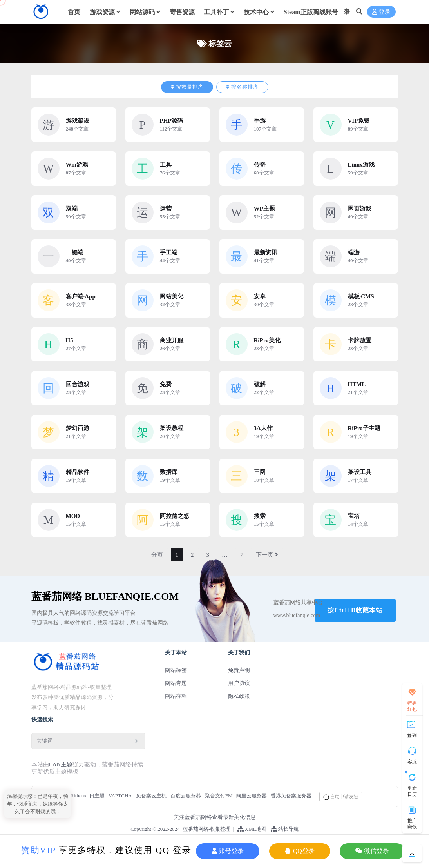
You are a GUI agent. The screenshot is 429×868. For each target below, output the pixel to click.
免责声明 (239, 670)
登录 (381, 12)
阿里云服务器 (252, 796)
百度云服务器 (186, 796)
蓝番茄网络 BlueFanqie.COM (105, 597)
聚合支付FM (219, 796)
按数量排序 (187, 87)
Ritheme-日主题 (88, 796)
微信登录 (372, 851)
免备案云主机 (151, 796)
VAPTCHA (120, 796)
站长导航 (285, 829)
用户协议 (239, 683)
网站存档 (176, 696)
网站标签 (176, 670)
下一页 (267, 555)
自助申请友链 (341, 797)
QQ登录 (300, 851)
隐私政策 (239, 696)
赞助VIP (39, 850)
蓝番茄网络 (196, 829)
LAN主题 (61, 764)
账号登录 (228, 851)
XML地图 (252, 829)
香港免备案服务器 (291, 796)
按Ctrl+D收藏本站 (355, 610)
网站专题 (176, 683)
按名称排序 (242, 87)
